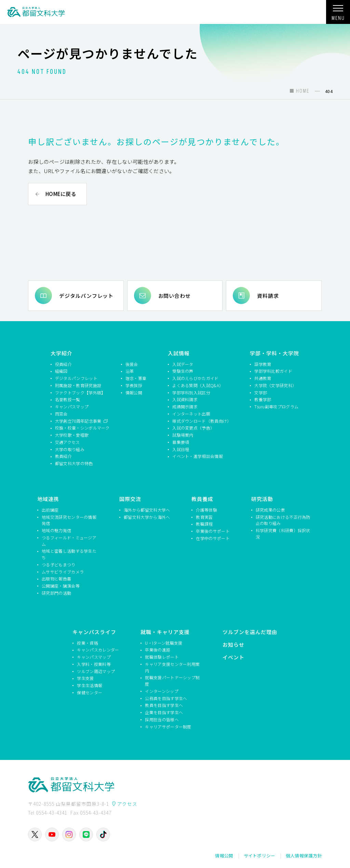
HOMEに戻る (61, 194)
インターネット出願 (191, 413)
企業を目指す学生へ (164, 712)
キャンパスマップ (72, 406)
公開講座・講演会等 (61, 586)
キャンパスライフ (94, 632)
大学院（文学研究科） (275, 385)
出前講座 (50, 509)
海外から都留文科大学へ (147, 509)
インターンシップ (161, 691)
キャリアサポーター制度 (168, 726)
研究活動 (262, 498)
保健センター (90, 692)
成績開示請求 (185, 406)
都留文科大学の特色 (74, 463)
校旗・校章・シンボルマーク (82, 428)
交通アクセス (68, 442)
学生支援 (85, 678)
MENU (338, 15)
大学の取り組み (70, 449)
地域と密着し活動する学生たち (69, 554)
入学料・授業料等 (94, 664)
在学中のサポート (213, 538)
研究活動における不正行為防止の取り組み (283, 520)
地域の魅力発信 (56, 530)
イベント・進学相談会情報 (198, 456)
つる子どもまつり (58, 564)
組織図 (61, 371)
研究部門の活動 (56, 593)
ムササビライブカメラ (63, 571)
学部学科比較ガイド (273, 371)
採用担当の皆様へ (162, 719)
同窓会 (61, 413)
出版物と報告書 (56, 578)
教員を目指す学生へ (164, 705)
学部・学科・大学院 (274, 353)
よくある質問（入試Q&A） (198, 385)
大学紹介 (62, 353)
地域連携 (48, 498)
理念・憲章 (136, 378)
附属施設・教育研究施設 (78, 385)
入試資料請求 (185, 399)
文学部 (261, 392)
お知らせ (233, 644)
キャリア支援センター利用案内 (172, 667)
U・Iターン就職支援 (164, 642)
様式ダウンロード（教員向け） (201, 420)
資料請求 (268, 295)
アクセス (127, 804)
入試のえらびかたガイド (195, 378)
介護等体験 (206, 509)
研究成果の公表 (270, 509)
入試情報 (179, 353)
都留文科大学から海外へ (147, 517)
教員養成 (202, 498)
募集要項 (181, 442)
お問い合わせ (174, 295)
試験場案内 (183, 435)
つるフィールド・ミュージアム (69, 540)
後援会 (132, 364)
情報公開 (134, 392)
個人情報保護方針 (304, 856)
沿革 (130, 371)
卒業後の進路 (158, 650)
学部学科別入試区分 (191, 392)
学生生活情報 (90, 685)
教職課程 (204, 524)
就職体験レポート (162, 657)
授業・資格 (87, 642)
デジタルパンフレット (86, 295)
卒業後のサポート (213, 531)
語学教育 (263, 364)
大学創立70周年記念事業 (79, 420)
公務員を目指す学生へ (166, 698)
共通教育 (263, 378)
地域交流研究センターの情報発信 (69, 520)
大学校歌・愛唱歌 (72, 435)
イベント (233, 657)
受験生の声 (183, 371)
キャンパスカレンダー (98, 650)
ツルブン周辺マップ (96, 671)
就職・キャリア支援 (165, 632)
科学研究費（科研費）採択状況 (283, 534)
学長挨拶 (134, 385)
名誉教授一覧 (68, 399)
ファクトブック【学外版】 (80, 392)
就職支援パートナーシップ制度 (172, 681)
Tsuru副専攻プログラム (276, 406)
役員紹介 (63, 364)
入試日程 (181, 449)
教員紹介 (63, 456)
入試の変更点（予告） (193, 428)
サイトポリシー (260, 856)
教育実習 (204, 517)
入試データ (183, 364)
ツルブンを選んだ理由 (250, 632)
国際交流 (130, 498)
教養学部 (263, 399)
